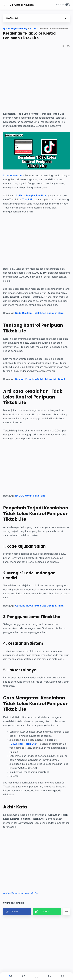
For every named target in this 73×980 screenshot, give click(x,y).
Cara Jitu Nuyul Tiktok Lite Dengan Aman (39, 606)
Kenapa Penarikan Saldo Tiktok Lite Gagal (40, 379)
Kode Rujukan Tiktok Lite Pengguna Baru (39, 313)
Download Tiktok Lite (23, 744)
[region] (36, 82)
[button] (5, 5)
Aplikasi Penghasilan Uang (32, 196)
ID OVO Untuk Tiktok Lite (30, 496)
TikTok (35, 893)
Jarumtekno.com (22, 5)
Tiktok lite (28, 200)
